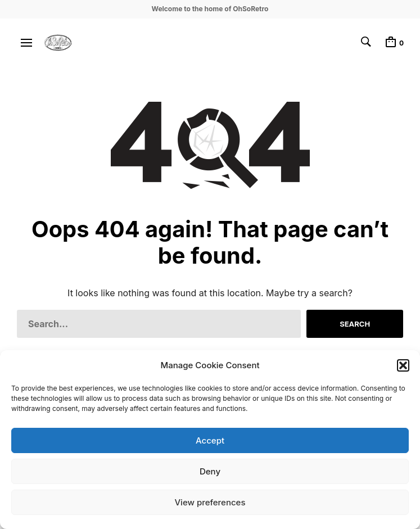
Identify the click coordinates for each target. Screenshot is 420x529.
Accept (210, 440)
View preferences (210, 502)
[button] (403, 365)
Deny (210, 471)
